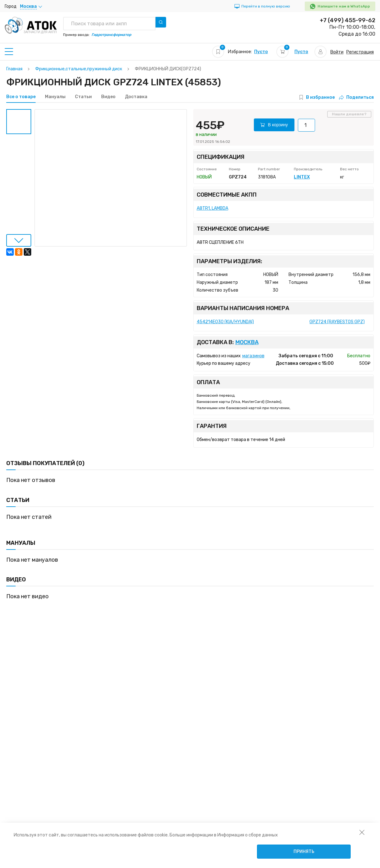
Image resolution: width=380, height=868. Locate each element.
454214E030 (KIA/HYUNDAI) (225, 322)
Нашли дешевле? (349, 114)
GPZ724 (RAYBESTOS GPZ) (337, 322)
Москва (247, 342)
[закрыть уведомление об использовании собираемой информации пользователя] (362, 832)
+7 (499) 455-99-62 (348, 20)
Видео (108, 97)
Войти (337, 52)
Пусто (261, 52)
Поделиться (356, 97)
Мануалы (55, 97)
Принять (304, 852)
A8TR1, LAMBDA (212, 208)
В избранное (320, 97)
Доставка (136, 97)
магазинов (253, 356)
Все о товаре (21, 97)
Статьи (83, 97)
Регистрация (360, 52)
